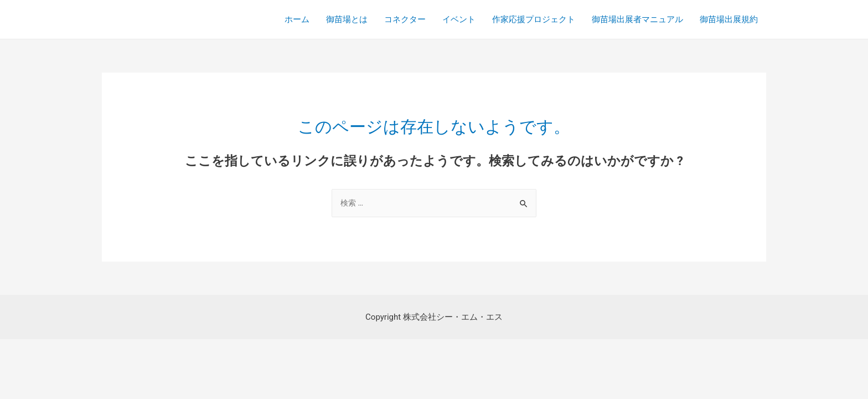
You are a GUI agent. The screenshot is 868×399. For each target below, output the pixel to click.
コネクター (405, 19)
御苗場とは (347, 19)
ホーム (297, 19)
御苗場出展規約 (729, 19)
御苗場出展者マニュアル (637, 19)
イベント (459, 19)
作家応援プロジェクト (534, 19)
